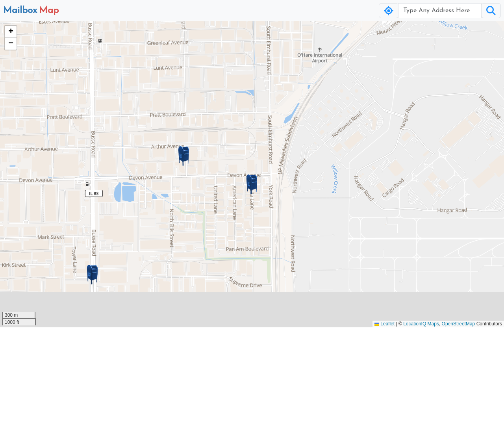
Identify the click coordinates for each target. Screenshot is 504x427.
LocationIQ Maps (421, 324)
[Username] (440, 11)
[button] (252, 184)
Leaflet (384, 324)
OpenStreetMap (459, 324)
